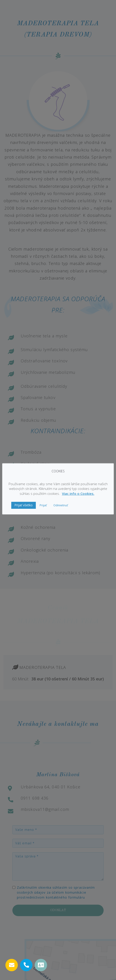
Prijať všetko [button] (24, 505)
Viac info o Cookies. (78, 493)
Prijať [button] (43, 505)
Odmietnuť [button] (61, 505)
